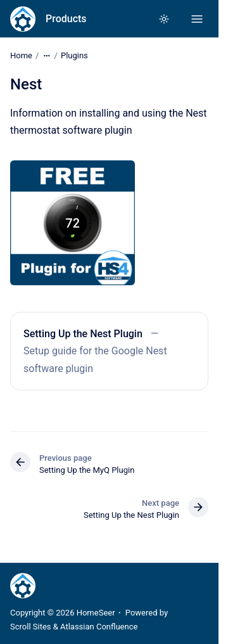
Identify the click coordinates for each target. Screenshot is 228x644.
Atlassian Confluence (99, 627)
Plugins (74, 55)
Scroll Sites (31, 627)
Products (66, 19)
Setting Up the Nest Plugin (83, 334)
